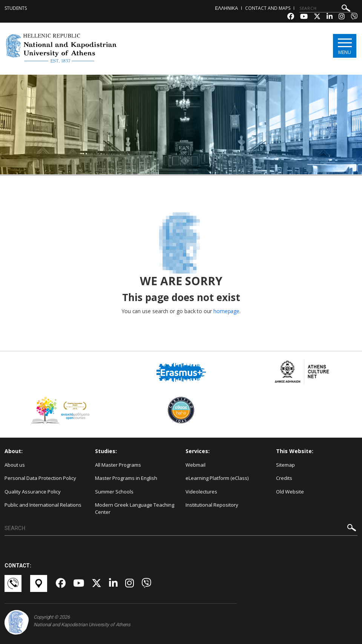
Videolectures (201, 492)
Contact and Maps (268, 8)
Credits (284, 478)
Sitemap (285, 465)
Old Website (290, 492)
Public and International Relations (43, 505)
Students (16, 8)
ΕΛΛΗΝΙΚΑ (226, 8)
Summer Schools (114, 492)
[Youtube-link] (304, 17)
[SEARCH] (326, 8)
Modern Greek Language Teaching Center (135, 508)
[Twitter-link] (317, 17)
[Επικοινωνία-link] (14, 583)
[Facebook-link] (291, 17)
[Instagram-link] (342, 17)
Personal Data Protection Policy (40, 478)
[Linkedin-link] (330, 17)
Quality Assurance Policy (33, 492)
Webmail (196, 465)
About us (15, 465)
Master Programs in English (126, 478)
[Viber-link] (354, 17)
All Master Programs (118, 465)
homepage (226, 311)
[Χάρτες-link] (39, 583)
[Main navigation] (344, 46)
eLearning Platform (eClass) (217, 478)
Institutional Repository (212, 505)
